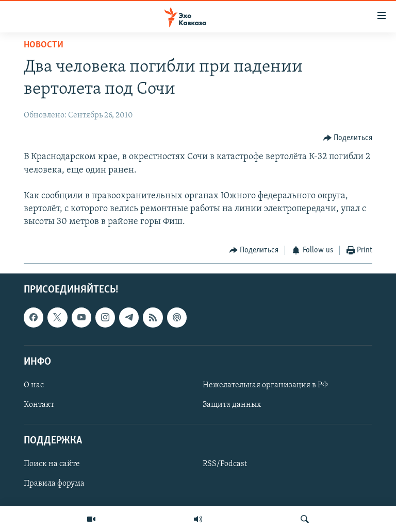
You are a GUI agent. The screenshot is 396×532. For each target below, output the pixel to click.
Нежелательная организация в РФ (265, 385)
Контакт (39, 405)
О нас (34, 385)
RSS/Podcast (225, 465)
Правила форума (54, 484)
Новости (44, 45)
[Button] (348, 138)
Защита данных (232, 405)
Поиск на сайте (52, 465)
